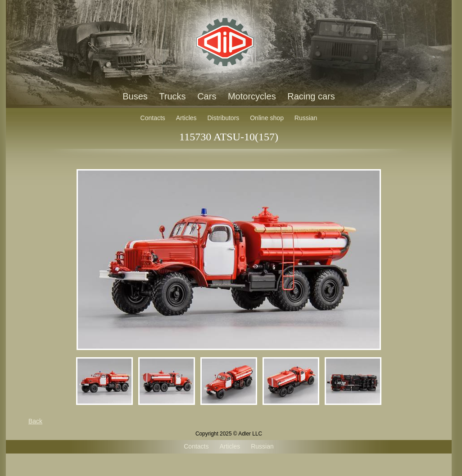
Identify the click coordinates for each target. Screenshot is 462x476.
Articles (186, 118)
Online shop (267, 118)
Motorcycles (252, 96)
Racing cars (311, 96)
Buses (135, 96)
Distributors (224, 118)
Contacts (153, 118)
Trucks (172, 96)
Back (35, 421)
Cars (207, 96)
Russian (306, 118)
